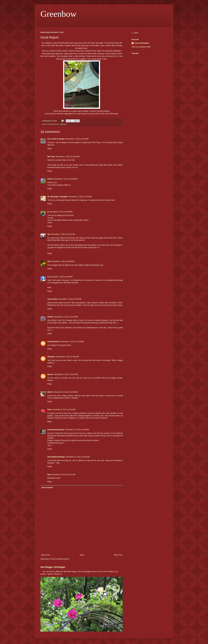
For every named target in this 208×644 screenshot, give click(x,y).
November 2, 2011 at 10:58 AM (65, 179)
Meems (50, 374)
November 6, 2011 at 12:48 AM (72, 342)
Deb (49, 475)
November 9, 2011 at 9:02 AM (64, 410)
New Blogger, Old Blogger (53, 567)
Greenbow (58, 14)
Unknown (51, 357)
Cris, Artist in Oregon (56, 139)
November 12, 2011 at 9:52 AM (78, 457)
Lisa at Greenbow (142, 43)
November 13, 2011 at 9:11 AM (63, 475)
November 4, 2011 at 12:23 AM (63, 234)
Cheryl (50, 179)
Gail (49, 261)
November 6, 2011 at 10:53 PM (66, 374)
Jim (49, 234)
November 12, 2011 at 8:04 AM (77, 430)
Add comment (47, 488)
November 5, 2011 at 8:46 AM (61, 277)
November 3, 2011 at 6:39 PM (61, 212)
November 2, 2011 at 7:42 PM (80, 197)
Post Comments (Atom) (60, 559)
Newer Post (46, 555)
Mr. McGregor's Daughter (58, 197)
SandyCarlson (53, 342)
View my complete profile (141, 47)
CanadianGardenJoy (56, 430)
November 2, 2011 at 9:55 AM (77, 139)
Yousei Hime (53, 299)
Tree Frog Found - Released (57, 124)
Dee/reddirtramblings (56, 457)
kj (48, 277)
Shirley (50, 317)
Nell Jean (51, 157)
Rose (49, 410)
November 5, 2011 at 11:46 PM (66, 317)
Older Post (118, 555)
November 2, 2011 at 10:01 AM (68, 157)
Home (82, 555)
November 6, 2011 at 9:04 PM (67, 357)
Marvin (50, 392)
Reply (50, 149)
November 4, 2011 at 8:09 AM (63, 261)
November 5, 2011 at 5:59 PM (70, 299)
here (97, 114)
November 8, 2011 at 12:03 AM (66, 392)
